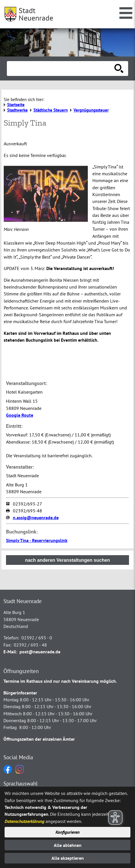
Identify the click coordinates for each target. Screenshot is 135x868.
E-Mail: (10, 652)
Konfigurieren (67, 832)
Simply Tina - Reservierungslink (37, 540)
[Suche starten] (119, 69)
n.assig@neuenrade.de (36, 517)
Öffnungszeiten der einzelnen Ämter (39, 739)
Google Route (20, 415)
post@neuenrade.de (40, 652)
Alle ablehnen (68, 845)
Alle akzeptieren (68, 858)
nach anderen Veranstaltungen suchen (68, 560)
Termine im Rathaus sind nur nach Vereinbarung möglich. (60, 681)
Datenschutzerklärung (24, 821)
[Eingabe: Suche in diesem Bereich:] (61, 69)
